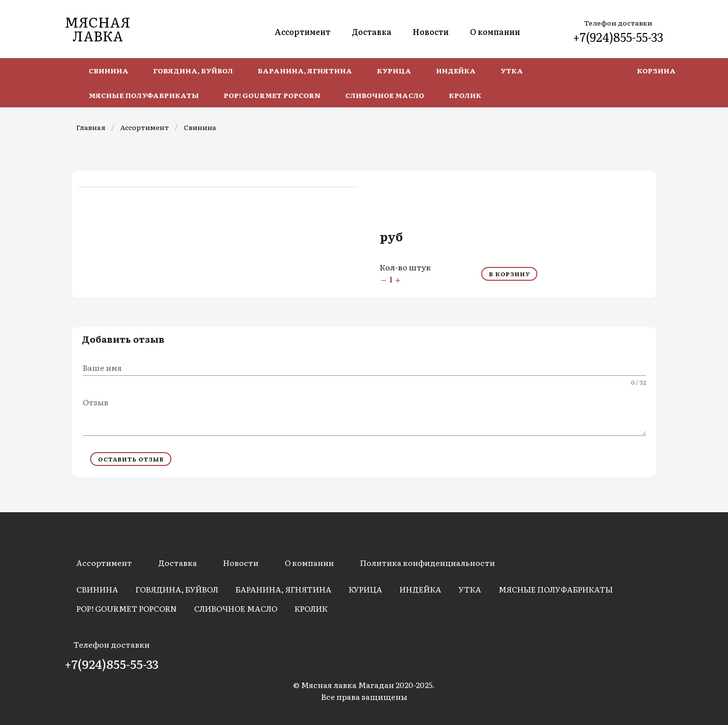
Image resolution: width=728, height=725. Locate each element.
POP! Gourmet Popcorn (127, 608)
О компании (495, 32)
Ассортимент (302, 32)
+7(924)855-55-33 (618, 37)
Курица (365, 589)
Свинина (200, 127)
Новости (431, 32)
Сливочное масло (236, 608)
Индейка (420, 589)
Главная (91, 127)
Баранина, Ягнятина (283, 589)
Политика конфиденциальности (428, 562)
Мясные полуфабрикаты (556, 589)
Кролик (311, 608)
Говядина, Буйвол (177, 589)
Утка (470, 589)
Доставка (372, 32)
